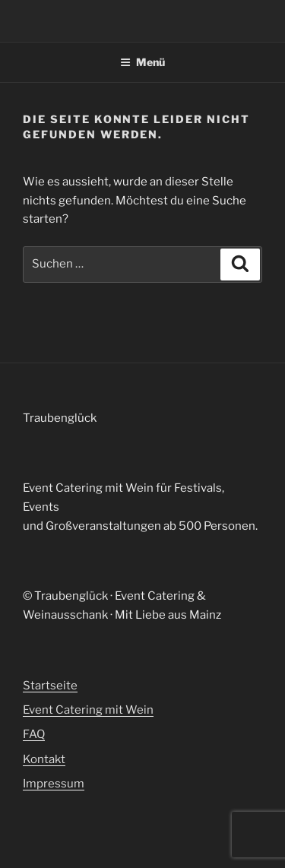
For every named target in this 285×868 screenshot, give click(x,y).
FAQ (34, 734)
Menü (142, 62)
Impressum (54, 784)
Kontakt (44, 759)
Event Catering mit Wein (88, 710)
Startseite (50, 686)
